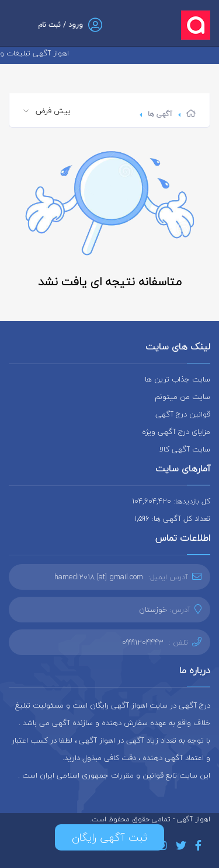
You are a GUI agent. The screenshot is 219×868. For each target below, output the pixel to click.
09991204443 (143, 642)
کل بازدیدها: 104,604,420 (171, 501)
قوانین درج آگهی (183, 414)
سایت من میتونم (182, 397)
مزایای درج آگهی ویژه (176, 432)
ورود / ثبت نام (60, 25)
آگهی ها (160, 114)
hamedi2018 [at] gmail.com (99, 577)
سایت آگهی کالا (185, 449)
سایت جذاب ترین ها (178, 379)
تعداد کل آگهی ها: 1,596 (172, 519)
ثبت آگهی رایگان (109, 837)
